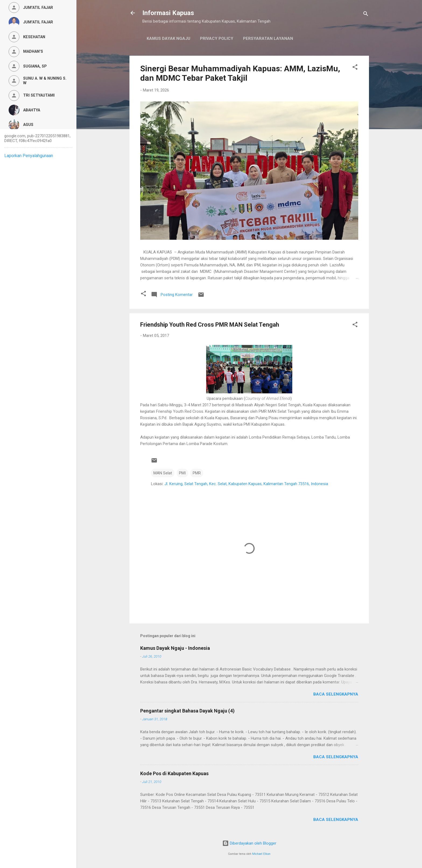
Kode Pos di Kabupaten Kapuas (174, 773)
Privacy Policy (217, 38)
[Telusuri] (366, 15)
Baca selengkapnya (336, 694)
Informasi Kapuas (168, 13)
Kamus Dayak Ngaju (168, 38)
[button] (355, 68)
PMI (182, 473)
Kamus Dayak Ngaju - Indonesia (175, 648)
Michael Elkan (261, 854)
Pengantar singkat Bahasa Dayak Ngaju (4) (187, 711)
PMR (197, 473)
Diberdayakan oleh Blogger (249, 843)
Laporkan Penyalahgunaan (29, 156)
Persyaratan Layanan (268, 38)
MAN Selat (163, 473)
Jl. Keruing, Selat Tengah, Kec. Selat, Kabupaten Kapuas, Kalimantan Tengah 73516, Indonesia (246, 484)
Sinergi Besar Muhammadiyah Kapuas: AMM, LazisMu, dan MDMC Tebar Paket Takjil (240, 73)
